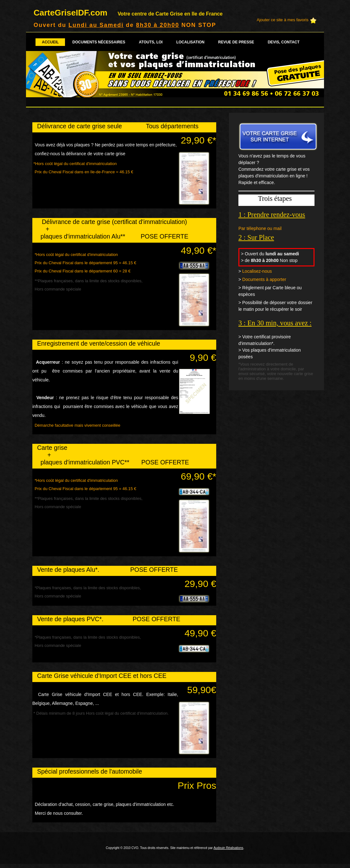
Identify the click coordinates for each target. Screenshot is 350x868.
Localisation (190, 42)
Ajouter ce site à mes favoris (283, 20)
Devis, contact (283, 42)
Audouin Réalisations (228, 848)
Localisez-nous (257, 271)
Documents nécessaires (99, 42)
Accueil (50, 42)
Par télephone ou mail (260, 228)
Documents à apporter (264, 279)
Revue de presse (236, 42)
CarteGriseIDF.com (128, 13)
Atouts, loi (151, 42)
